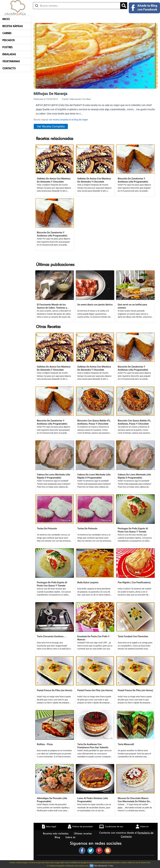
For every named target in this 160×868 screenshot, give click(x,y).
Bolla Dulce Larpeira (88, 582)
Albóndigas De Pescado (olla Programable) (52, 800)
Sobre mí (71, 837)
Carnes (7, 33)
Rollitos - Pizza (45, 744)
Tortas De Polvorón (47, 529)
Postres (7, 47)
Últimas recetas (83, 834)
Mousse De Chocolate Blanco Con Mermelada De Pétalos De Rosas (134, 800)
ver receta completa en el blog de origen (68, 120)
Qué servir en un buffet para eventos (132, 306)
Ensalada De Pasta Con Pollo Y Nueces (93, 638)
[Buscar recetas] (77, 6)
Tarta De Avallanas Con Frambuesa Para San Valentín (93, 746)
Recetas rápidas (13, 26)
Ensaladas (9, 54)
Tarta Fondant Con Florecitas (133, 636)
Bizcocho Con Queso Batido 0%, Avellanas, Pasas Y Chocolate (94, 422)
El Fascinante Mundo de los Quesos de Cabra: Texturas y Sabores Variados (52, 306)
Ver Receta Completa (51, 126)
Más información (100, 866)
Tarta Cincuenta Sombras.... (52, 636)
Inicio (6, 19)
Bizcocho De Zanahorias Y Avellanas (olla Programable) (133, 180)
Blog (58, 837)
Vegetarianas (11, 61)
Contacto (9, 68)
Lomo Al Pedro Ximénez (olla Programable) (93, 800)
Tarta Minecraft (126, 744)
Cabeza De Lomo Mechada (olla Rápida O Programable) (53, 476)
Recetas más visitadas (56, 834)
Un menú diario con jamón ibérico (95, 305)
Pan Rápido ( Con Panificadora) (134, 582)
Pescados (9, 40)
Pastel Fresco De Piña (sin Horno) (55, 690)
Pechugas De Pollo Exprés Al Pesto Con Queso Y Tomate (133, 530)
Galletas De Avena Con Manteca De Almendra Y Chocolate (54, 180)
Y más (111, 866)
